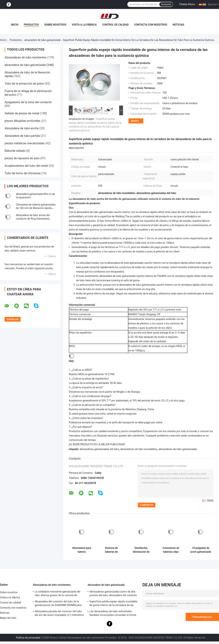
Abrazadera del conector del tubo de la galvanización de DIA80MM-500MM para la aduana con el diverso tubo (58, 604)
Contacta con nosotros (151, 25)
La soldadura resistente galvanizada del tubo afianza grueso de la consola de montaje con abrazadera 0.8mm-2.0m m (58, 594)
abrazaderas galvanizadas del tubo (99, 449)
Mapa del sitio (8, 618)
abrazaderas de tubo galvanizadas (178, 449)
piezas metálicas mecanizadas (25, 143)
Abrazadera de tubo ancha (22, 128)
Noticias (178, 25)
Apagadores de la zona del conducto (28, 102)
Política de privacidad (28, 638)
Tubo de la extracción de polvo (24, 84)
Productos (31, 25)
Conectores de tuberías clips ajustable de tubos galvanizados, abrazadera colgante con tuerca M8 (171, 550)
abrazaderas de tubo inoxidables (139, 449)
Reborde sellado (15, 151)
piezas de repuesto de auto (22, 158)
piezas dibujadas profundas (22, 121)
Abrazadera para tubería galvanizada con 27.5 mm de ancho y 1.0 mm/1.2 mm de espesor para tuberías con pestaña (82, 550)
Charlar (135, 121)
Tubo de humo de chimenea (23, 173)
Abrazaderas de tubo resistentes (26, 57)
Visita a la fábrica (84, 25)
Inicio (15, 25)
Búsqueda (166, 4)
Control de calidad (115, 25)
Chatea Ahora (187, 4)
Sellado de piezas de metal (22, 113)
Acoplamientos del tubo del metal (26, 166)
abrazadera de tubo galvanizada (42, 40)
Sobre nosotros (55, 25)
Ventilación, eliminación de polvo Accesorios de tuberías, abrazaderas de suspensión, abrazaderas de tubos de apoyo (141, 550)
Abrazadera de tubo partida (22, 136)
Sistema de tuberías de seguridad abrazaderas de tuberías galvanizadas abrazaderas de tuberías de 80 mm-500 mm (111, 550)
